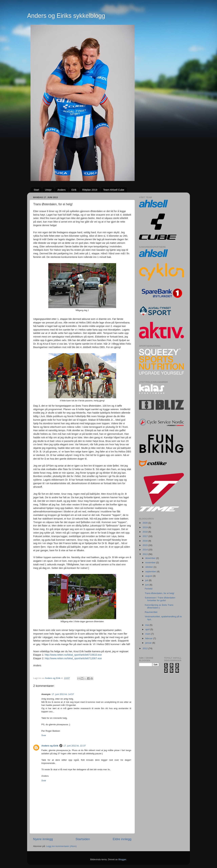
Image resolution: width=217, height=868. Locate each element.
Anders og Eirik (50, 746)
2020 (145, 523)
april (148, 629)
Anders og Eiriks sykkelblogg (66, 16)
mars (148, 634)
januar (149, 643)
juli (147, 580)
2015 (145, 545)
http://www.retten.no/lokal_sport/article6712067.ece (73, 658)
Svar (44, 735)
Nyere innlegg (43, 839)
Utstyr (48, 190)
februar (149, 638)
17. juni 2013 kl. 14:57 (63, 694)
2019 (145, 527)
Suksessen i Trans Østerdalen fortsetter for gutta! (160, 599)
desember (151, 558)
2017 (145, 536)
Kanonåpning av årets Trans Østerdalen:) (159, 606)
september (151, 572)
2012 (145, 648)
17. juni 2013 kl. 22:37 (75, 746)
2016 (145, 541)
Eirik (74, 190)
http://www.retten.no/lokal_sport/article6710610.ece (73, 655)
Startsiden (83, 839)
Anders (62, 190)
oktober (149, 567)
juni (147, 585)
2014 (145, 550)
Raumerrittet (151, 612)
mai (147, 625)
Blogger (122, 859)
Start (36, 190)
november (151, 563)
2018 (145, 532)
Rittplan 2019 (90, 190)
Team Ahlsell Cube (114, 190)
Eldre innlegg (122, 839)
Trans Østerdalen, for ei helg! (160, 593)
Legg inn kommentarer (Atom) (61, 846)
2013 (145, 554)
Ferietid (149, 589)
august (149, 576)
